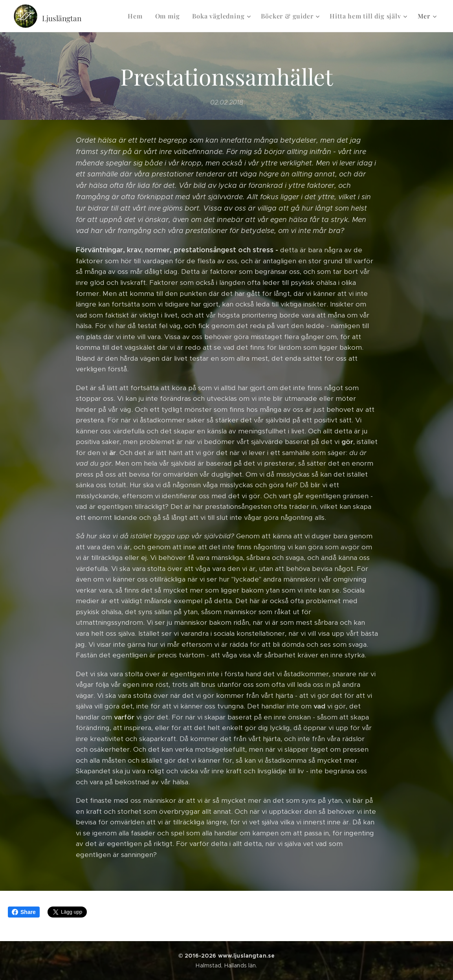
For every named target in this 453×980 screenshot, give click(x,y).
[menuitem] (137, 16)
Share (24, 912)
